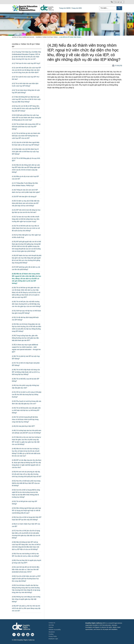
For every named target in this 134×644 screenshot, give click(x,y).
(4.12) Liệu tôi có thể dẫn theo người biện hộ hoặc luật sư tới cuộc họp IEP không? (26, 144)
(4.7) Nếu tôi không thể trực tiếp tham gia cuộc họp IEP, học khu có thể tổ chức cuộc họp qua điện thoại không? (26, 99)
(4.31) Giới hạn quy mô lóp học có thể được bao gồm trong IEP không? (26, 312)
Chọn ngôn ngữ (118, 2)
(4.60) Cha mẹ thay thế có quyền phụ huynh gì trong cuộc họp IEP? (27, 562)
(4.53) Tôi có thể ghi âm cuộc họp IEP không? (25, 503)
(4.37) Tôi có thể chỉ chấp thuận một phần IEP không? (26, 364)
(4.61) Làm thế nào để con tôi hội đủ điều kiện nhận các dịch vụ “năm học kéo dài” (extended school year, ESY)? (26, 569)
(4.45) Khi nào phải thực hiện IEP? (23, 426)
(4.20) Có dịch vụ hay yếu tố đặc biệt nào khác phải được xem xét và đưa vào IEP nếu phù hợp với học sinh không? (26, 203)
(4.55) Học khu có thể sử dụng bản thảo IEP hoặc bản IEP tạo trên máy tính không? (27, 518)
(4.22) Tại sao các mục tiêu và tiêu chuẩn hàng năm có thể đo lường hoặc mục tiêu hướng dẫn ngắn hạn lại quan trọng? (26, 219)
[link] (47, 10)
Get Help (51, 625)
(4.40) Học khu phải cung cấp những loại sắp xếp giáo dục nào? (25, 387)
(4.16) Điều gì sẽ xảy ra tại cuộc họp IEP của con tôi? (25, 178)
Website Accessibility (55, 630)
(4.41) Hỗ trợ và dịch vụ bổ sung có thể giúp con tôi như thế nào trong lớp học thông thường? (27, 394)
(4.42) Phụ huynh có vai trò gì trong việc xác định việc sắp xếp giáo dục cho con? (27, 402)
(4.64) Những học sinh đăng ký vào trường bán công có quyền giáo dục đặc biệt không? (26, 599)
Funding (51, 634)
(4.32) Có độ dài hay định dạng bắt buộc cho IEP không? (25, 319)
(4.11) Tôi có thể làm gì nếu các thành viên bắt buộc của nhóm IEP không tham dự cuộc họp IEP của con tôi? (26, 136)
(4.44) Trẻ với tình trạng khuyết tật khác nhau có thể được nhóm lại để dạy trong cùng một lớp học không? (25, 419)
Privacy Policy (53, 636)
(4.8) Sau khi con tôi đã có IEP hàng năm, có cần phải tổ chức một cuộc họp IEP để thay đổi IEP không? (26, 108)
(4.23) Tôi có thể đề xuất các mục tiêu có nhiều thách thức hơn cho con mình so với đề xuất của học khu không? (26, 228)
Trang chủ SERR (65, 8)
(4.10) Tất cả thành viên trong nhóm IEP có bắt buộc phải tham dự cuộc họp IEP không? (26, 127)
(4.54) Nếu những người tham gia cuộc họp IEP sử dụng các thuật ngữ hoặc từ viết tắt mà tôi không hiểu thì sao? (26, 511)
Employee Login (53, 639)
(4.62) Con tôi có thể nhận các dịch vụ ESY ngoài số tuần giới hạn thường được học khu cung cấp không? (26, 579)
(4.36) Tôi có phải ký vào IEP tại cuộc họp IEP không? (26, 357)
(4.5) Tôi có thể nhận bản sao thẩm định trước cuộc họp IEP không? (25, 85)
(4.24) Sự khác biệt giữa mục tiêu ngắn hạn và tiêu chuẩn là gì (26, 236)
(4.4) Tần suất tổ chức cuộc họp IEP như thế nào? (26, 78)
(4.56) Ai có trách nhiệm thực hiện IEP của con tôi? (26, 525)
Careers (51, 627)
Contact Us (52, 623)
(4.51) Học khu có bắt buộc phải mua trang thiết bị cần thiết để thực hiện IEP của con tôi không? (26, 483)
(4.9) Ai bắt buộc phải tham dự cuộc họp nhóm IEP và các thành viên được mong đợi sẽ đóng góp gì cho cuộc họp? (26, 118)
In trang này (119, 65)
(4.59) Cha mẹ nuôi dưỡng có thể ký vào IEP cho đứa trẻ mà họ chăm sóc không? (25, 555)
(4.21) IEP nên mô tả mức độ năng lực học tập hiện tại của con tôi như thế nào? (26, 211)
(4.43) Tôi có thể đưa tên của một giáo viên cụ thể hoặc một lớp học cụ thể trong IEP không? (26, 410)
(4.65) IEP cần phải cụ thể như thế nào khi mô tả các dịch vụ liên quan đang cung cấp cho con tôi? (26, 608)
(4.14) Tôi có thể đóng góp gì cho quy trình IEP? (26, 159)
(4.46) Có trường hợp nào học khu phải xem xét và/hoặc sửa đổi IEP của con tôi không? (27, 432)
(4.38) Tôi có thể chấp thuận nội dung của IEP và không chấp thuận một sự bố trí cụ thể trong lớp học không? (26, 372)
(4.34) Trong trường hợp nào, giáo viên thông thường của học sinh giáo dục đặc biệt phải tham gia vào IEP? (25, 338)
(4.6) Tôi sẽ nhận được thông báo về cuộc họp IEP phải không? (26, 91)
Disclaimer (52, 632)
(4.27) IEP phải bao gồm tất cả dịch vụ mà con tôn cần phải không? (26, 268)
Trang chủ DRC (77, 8)
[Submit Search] (119, 8)
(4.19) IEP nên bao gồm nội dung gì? (24, 197)
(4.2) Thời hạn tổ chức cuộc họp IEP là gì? (26, 63)
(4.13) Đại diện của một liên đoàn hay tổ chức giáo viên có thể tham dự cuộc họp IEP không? (25, 152)
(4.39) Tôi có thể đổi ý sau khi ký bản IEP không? (26, 380)
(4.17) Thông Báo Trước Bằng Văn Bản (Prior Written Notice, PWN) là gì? (25, 184)
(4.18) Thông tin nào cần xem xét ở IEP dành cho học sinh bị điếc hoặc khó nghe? (26, 191)
